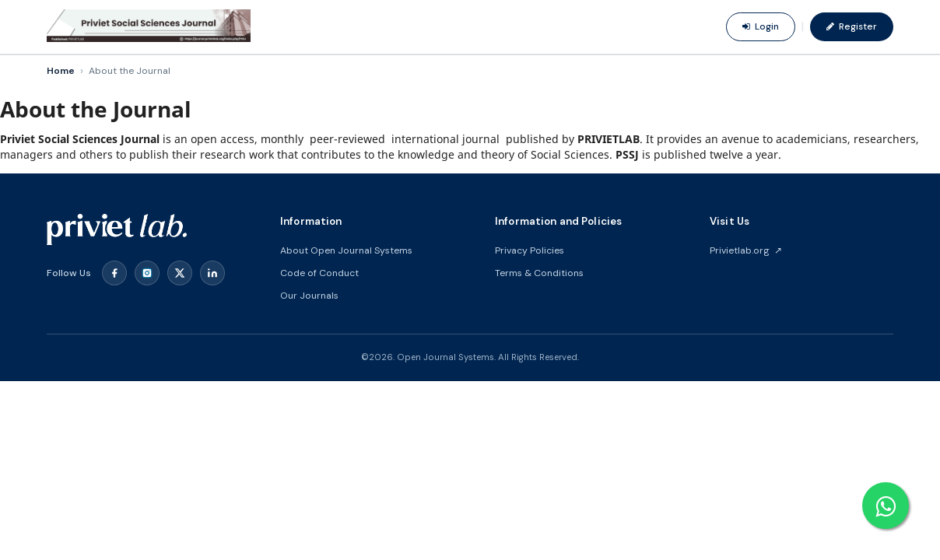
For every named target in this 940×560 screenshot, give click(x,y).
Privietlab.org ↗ (746, 250)
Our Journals (309, 296)
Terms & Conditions (539, 273)
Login (761, 26)
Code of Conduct (319, 273)
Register (852, 26)
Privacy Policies (530, 250)
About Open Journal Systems (346, 250)
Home (61, 71)
